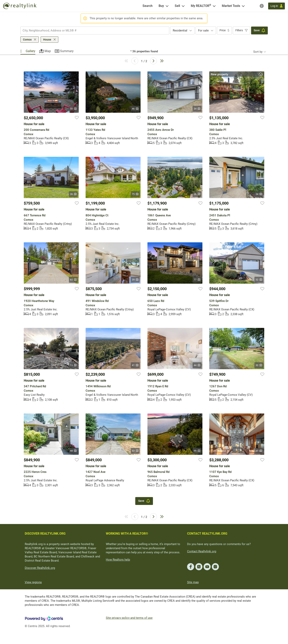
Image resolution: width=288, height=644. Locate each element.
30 (259, 365)
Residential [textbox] (180, 30)
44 (197, 365)
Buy (161, 6)
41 (135, 365)
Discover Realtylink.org (40, 568)
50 (73, 109)
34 (197, 109)
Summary (67, 51)
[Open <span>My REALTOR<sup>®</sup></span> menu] (214, 6)
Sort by (258, 52)
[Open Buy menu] (167, 6)
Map (48, 51)
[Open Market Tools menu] (243, 6)
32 (259, 280)
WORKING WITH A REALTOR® (127, 534)
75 (135, 194)
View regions (33, 582)
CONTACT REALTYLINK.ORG (207, 534)
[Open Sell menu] (183, 6)
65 (73, 280)
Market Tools (231, 6)
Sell (177, 6)
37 (259, 451)
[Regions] (262, 6)
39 (135, 280)
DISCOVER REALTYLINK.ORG (45, 534)
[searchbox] (92, 30)
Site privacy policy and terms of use (129, 618)
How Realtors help (118, 560)
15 (73, 365)
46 (135, 109)
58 (259, 109)
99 (197, 451)
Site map (193, 582)
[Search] (148, 6)
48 (73, 451)
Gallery (31, 51)
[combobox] (95, 30)
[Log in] (277, 6)
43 (135, 451)
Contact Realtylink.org (202, 551)
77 (197, 280)
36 (73, 194)
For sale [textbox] (203, 30)
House (47, 40)
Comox (27, 40)
